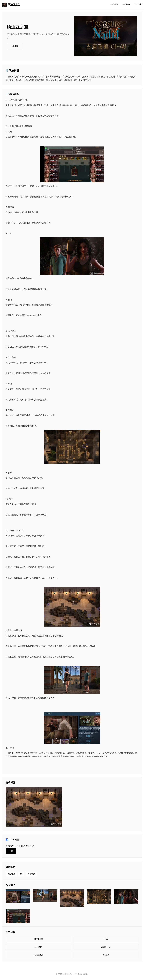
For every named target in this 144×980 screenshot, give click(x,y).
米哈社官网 (38, 939)
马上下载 (138, 4)
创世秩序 (38, 947)
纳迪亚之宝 (11, 5)
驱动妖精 (106, 955)
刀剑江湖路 (38, 955)
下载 (11, 851)
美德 (106, 939)
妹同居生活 (106, 947)
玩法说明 (114, 4)
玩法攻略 (126, 4)
